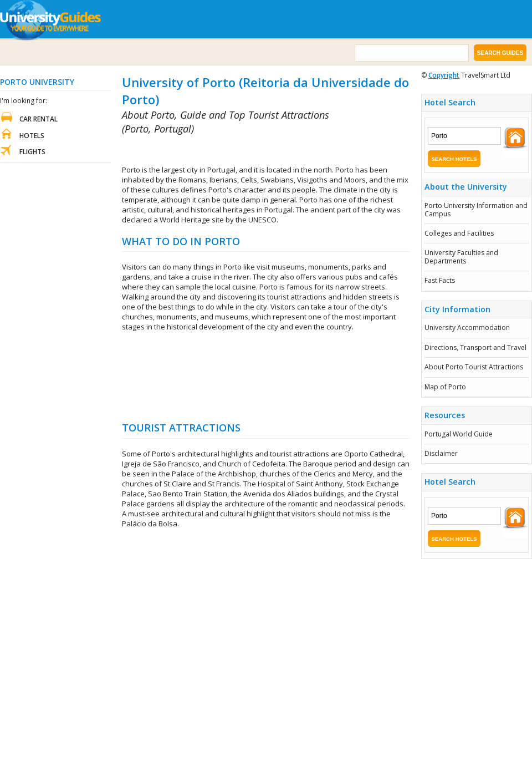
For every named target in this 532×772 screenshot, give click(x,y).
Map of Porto (445, 387)
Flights (32, 152)
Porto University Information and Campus (476, 209)
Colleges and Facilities (459, 233)
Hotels (32, 136)
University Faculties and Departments (461, 257)
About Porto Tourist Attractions (474, 367)
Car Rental (39, 119)
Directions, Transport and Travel (475, 347)
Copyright (444, 75)
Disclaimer (441, 453)
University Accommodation (467, 327)
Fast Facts (440, 280)
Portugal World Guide (459, 434)
